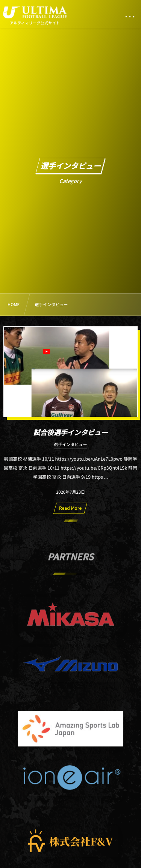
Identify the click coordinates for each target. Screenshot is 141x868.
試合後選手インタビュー (71, 432)
